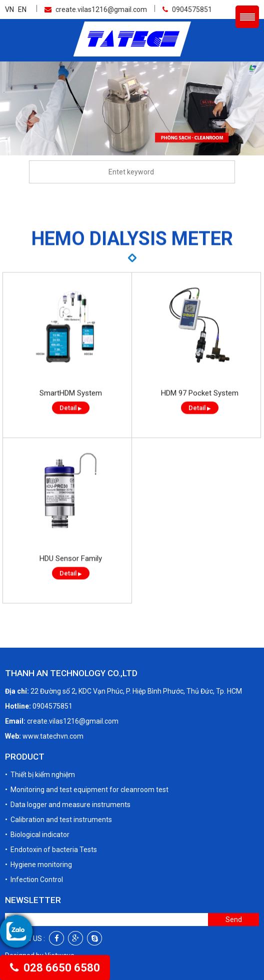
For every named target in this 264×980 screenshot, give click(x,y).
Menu (247, 16)
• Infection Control (34, 879)
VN (9, 9)
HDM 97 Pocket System (200, 405)
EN (22, 9)
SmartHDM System (71, 405)
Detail (71, 420)
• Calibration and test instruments (58, 819)
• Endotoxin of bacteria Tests (51, 849)
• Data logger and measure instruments (68, 804)
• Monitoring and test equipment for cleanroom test (87, 789)
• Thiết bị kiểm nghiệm (40, 774)
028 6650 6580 (55, 967)
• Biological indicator (37, 834)
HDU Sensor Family (71, 571)
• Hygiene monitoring (38, 864)
